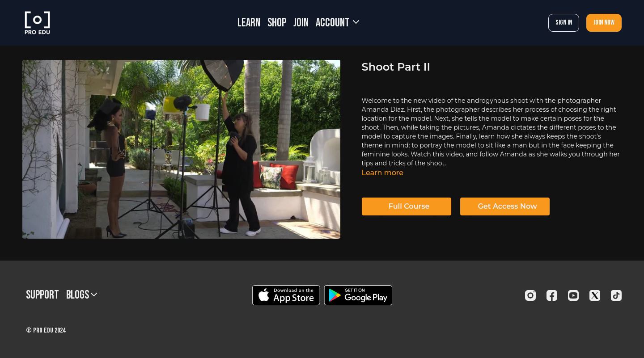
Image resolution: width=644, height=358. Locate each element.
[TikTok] (616, 295)
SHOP (277, 23)
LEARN (249, 23)
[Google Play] (358, 295)
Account (337, 23)
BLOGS (82, 295)
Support (42, 295)
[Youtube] (573, 295)
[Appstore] (286, 295)
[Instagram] (530, 295)
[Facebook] (552, 295)
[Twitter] (595, 295)
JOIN (301, 23)
